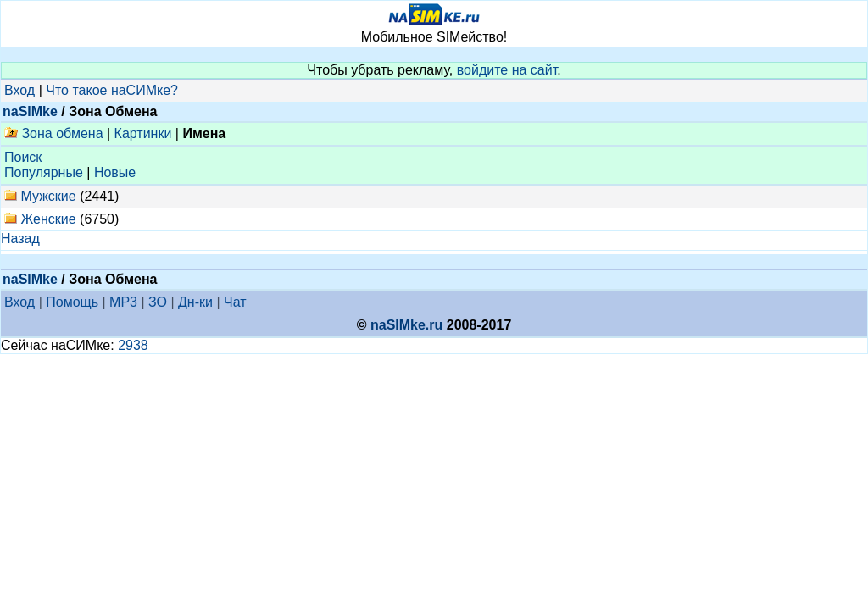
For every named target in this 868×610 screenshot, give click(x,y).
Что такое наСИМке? (112, 90)
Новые (115, 172)
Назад (20, 238)
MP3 (123, 302)
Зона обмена (54, 133)
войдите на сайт (507, 70)
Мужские (48, 196)
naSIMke (30, 111)
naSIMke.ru (406, 325)
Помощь (72, 302)
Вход (19, 90)
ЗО (158, 302)
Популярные (44, 172)
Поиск (23, 157)
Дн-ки (195, 302)
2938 (133, 345)
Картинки (143, 133)
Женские (48, 219)
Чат (235, 302)
